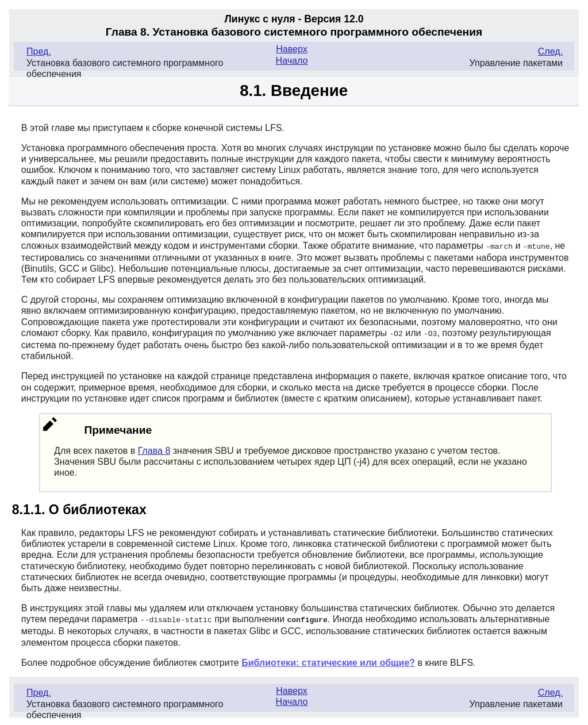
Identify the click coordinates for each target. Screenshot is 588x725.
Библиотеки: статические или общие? (328, 661)
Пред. (39, 51)
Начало (292, 61)
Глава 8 (154, 450)
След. (550, 51)
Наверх (291, 49)
